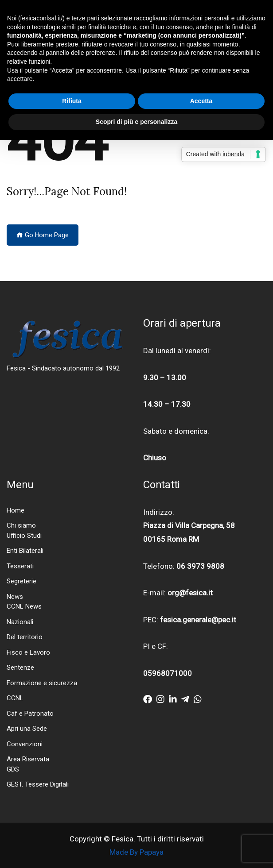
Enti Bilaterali (25, 551)
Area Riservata (28, 759)
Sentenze (20, 667)
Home (16, 510)
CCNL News (24, 606)
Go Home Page (43, 235)
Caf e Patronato (30, 714)
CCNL (15, 698)
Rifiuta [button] (72, 101)
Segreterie (21, 581)
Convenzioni (25, 744)
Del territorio (25, 637)
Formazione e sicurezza (42, 683)
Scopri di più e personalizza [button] (136, 122)
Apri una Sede (27, 729)
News (15, 597)
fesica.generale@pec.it (198, 620)
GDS (13, 769)
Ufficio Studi (24, 536)
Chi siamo (21, 525)
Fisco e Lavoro (28, 652)
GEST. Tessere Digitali (38, 784)
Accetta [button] (201, 101)
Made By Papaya (136, 852)
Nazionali (20, 622)
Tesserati (20, 566)
